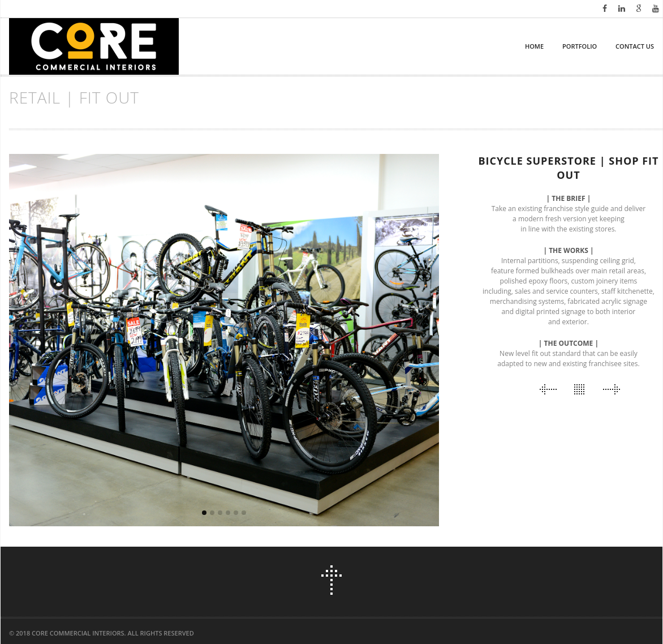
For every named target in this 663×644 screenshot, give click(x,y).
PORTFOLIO (580, 46)
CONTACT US (635, 46)
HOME (534, 46)
